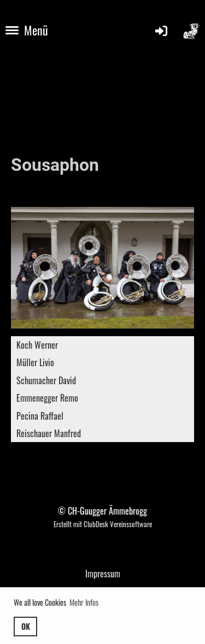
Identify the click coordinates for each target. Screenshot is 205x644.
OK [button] (26, 626)
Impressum (103, 574)
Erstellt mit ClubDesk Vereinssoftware (103, 524)
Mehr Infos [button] (84, 602)
